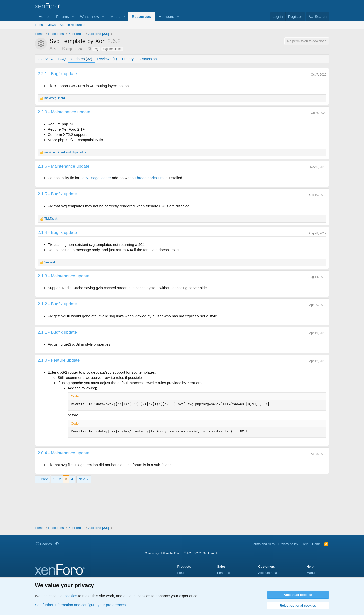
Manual (312, 573)
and (65, 152)
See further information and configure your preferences (80, 605)
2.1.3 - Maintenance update (63, 276)
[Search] (318, 17)
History (128, 59)
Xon (56, 49)
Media (116, 17)
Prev (44, 479)
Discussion (148, 59)
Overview (45, 59)
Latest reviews (45, 25)
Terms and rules (263, 544)
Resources (141, 17)
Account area (268, 573)
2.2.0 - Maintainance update (64, 112)
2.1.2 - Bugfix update (57, 304)
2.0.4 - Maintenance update (63, 453)
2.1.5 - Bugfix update (57, 194)
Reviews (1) (107, 59)
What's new (90, 17)
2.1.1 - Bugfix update (57, 332)
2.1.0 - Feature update (59, 360)
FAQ (62, 59)
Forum (182, 573)
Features (224, 573)
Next (82, 479)
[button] (73, 17)
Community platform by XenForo (182, 553)
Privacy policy (288, 544)
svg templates (112, 49)
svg (96, 49)
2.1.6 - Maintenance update (63, 166)
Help (305, 544)
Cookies (44, 544)
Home (44, 17)
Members (166, 17)
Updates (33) (82, 59)
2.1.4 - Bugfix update (57, 232)
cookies (71, 596)
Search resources (72, 25)
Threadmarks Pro (149, 178)
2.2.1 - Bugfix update (57, 74)
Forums (62, 17)
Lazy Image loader (96, 178)
